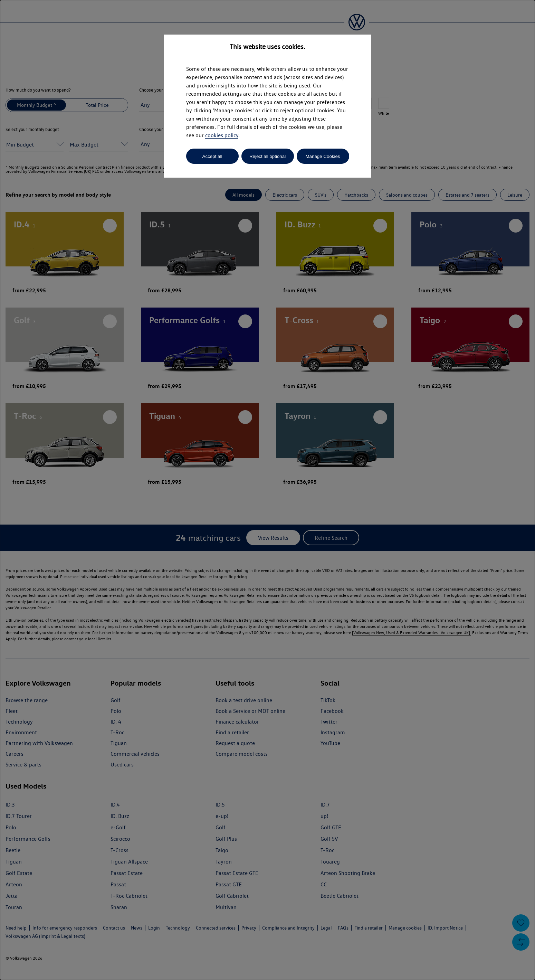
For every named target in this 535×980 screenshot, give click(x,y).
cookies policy (222, 135)
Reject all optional (267, 156)
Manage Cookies (323, 156)
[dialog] (267, 490)
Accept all (212, 156)
